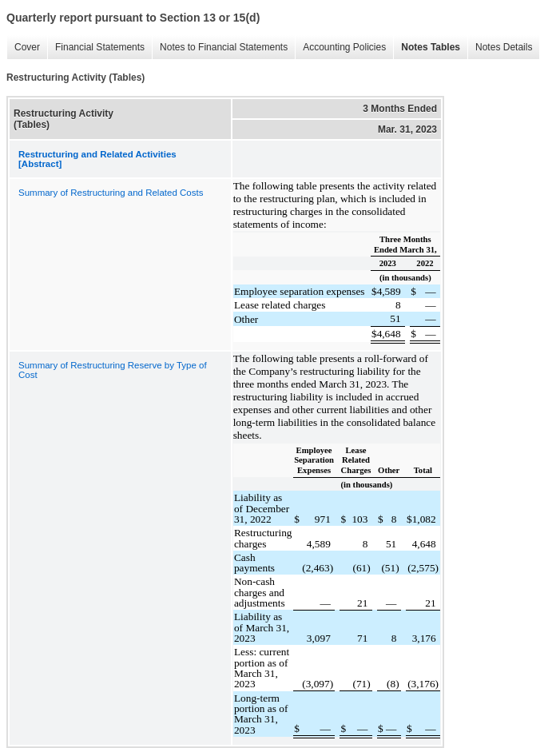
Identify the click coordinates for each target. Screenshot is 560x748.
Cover (23, 48)
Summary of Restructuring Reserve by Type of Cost (113, 370)
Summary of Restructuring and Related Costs (111, 193)
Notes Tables (427, 48)
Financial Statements (96, 48)
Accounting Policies (340, 48)
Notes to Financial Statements (220, 48)
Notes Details (500, 48)
